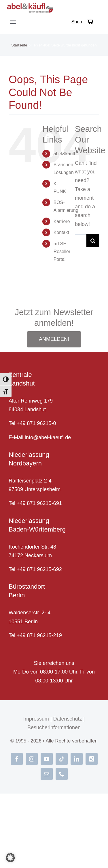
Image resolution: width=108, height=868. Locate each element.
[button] (10, 858)
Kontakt (61, 232)
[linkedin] (77, 759)
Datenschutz (67, 719)
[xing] (92, 759)
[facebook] (17, 759)
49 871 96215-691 (41, 503)
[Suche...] (81, 241)
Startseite (19, 45)
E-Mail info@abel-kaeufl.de (40, 437)
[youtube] (47, 759)
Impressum (36, 719)
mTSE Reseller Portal (62, 251)
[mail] (47, 774)
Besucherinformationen (54, 727)
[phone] (62, 774)
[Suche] (93, 241)
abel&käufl (64, 154)
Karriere (62, 221)
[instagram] (32, 759)
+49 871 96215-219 (39, 635)
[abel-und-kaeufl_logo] (30, 5)
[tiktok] (62, 759)
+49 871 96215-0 (36, 423)
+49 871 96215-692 (39, 569)
